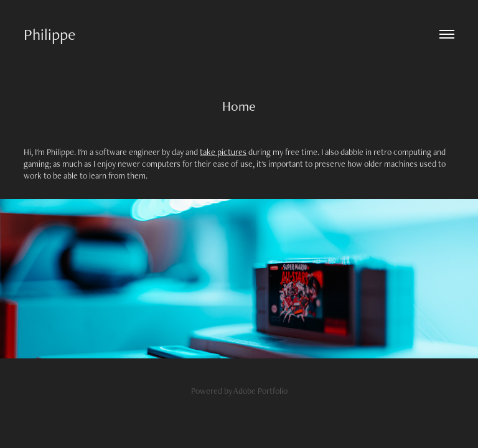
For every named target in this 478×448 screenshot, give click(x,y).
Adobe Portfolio (260, 391)
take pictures (223, 152)
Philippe (49, 34)
